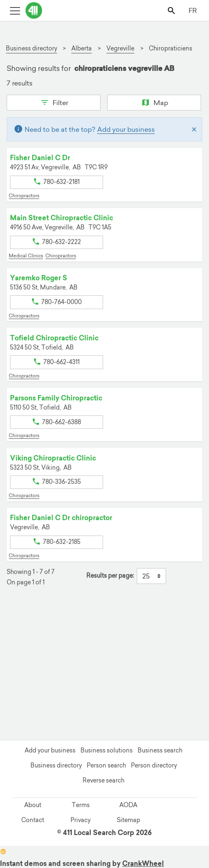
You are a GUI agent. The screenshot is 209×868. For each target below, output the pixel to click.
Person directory (154, 765)
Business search (160, 750)
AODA (128, 805)
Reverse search (103, 780)
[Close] (194, 129)
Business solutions (107, 750)
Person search (106, 765)
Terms (81, 805)
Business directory (56, 765)
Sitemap (128, 820)
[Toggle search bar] (172, 10)
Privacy (81, 820)
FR (193, 10)
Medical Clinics (26, 256)
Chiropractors (24, 196)
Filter (54, 102)
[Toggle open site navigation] (15, 10)
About (33, 805)
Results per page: (110, 576)
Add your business (126, 129)
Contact (33, 820)
